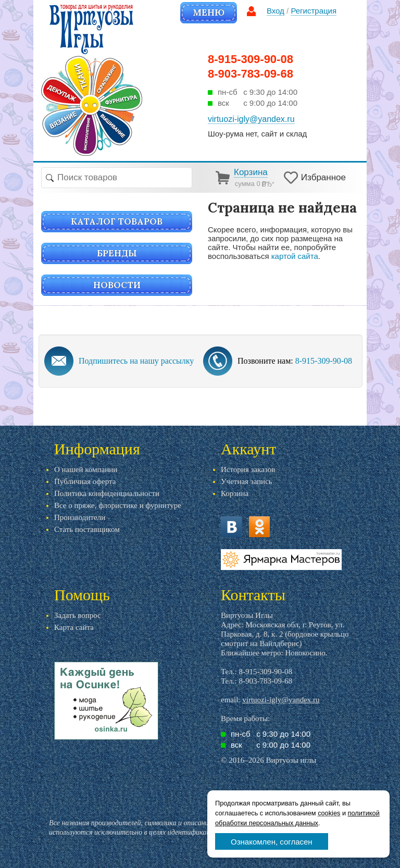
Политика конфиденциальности (107, 493)
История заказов (248, 469)
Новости (117, 285)
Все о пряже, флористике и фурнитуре (118, 505)
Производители (80, 517)
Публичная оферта (85, 481)
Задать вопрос (78, 615)
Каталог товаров (117, 221)
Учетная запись (247, 481)
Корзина (235, 493)
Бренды (117, 253)
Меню (209, 13)
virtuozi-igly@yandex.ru (281, 700)
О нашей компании (86, 469)
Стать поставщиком (87, 529)
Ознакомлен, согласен (272, 842)
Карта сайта (74, 627)
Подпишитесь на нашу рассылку (136, 361)
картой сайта (295, 256)
